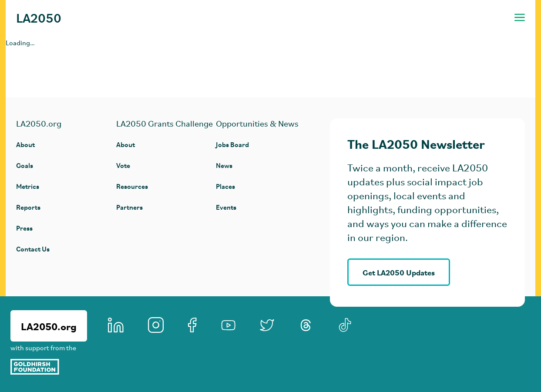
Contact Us (33, 249)
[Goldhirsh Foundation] (49, 367)
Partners (129, 207)
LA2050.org (49, 326)
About (25, 144)
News (224, 165)
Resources (132, 186)
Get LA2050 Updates (399, 272)
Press (24, 228)
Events (226, 207)
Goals (25, 165)
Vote (123, 165)
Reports (28, 207)
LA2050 (39, 17)
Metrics (28, 186)
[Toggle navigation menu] (520, 17)
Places (225, 186)
